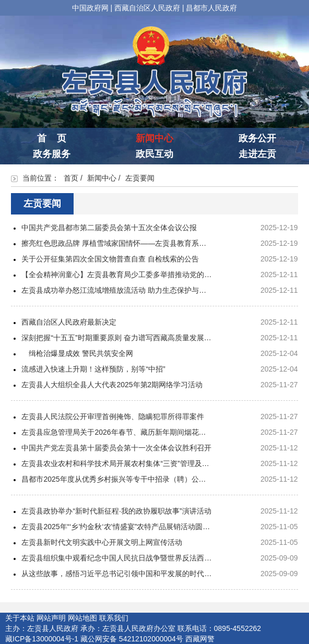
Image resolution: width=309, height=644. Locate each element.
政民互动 (154, 154)
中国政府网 (90, 8)
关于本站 (20, 618)
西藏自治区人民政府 (147, 8)
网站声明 (51, 618)
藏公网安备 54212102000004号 (132, 639)
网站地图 (82, 618)
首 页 (52, 138)
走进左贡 (257, 154)
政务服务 (52, 154)
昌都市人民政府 (211, 8)
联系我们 (114, 618)
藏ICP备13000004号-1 (42, 639)
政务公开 (257, 138)
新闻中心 (154, 138)
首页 (71, 178)
